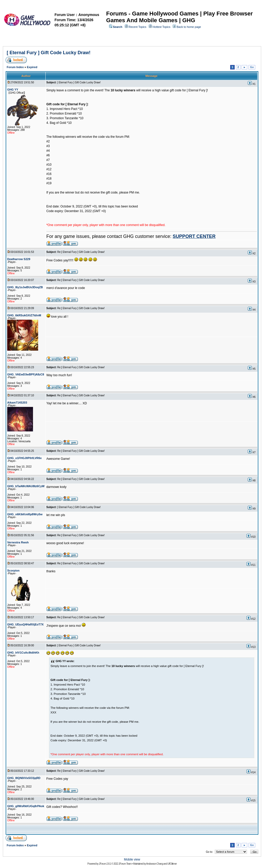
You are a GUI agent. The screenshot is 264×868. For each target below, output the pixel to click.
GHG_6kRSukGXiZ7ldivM (24, 315)
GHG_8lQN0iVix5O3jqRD (24, 778)
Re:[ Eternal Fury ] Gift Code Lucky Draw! (81, 252)
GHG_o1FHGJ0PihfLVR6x (24, 458)
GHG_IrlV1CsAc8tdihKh (23, 653)
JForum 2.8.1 (105, 864)
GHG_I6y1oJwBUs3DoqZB (25, 287)
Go (252, 67)
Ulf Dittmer (172, 864)
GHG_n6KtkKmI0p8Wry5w (25, 514)
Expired (32, 67)
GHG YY (13, 90)
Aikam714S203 (17, 403)
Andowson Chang (155, 864)
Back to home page (189, 27)
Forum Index (15, 67)
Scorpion (13, 570)
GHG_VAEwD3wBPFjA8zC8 (26, 374)
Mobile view (132, 859)
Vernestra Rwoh (18, 542)
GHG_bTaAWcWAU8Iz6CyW (26, 486)
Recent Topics (138, 27)
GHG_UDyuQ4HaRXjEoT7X (25, 624)
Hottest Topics (162, 27)
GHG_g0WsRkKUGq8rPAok (26, 806)
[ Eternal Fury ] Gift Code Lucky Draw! (49, 53)
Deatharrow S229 (19, 259)
